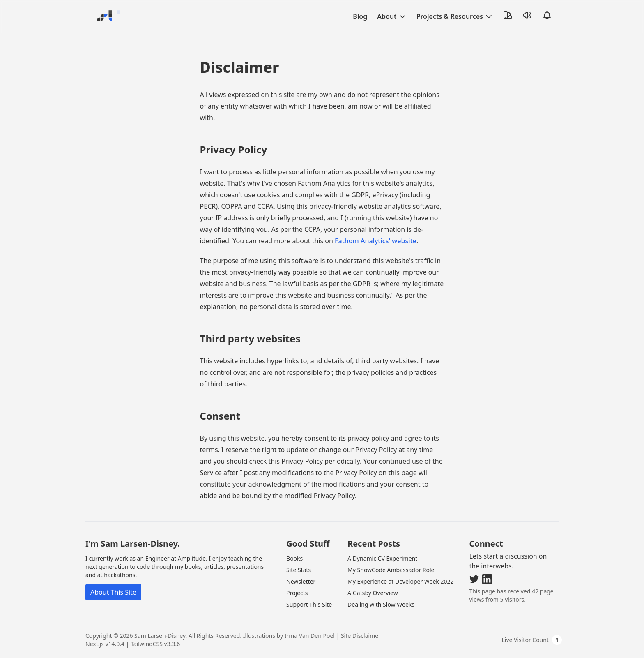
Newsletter (301, 581)
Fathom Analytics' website (376, 241)
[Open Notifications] (547, 15)
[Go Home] (107, 16)
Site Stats (299, 570)
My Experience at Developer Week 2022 (400, 581)
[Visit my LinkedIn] (487, 579)
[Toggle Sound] (527, 15)
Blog (360, 16)
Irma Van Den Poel (310, 636)
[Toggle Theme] (508, 15)
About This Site (113, 592)
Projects (297, 593)
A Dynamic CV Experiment (382, 558)
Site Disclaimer (361, 636)
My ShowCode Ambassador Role (391, 570)
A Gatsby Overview (373, 593)
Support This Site (309, 604)
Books (294, 558)
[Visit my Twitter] (474, 579)
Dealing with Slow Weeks (381, 604)
